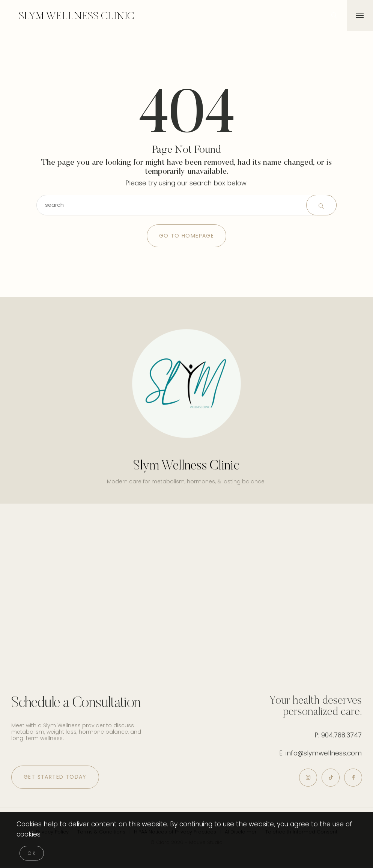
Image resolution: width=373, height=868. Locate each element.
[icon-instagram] (303, 778)
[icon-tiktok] (328, 778)
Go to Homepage (187, 236)
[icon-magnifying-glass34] (334, 15)
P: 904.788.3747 (338, 735)
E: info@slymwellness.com (320, 753)
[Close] (32, 853)
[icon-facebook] (352, 778)
